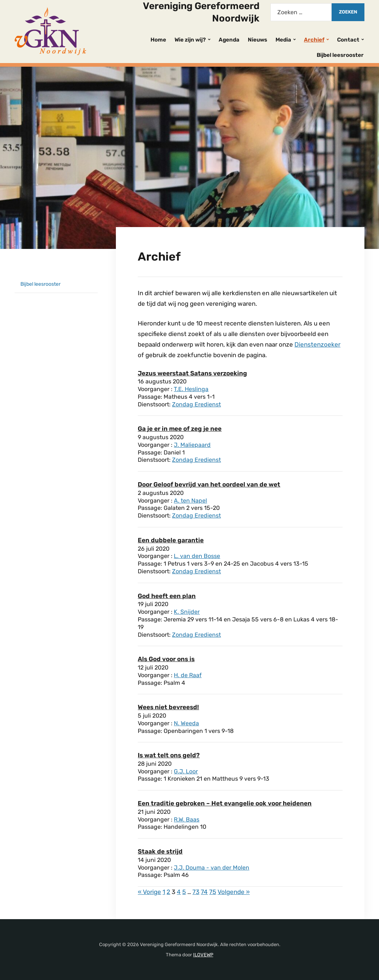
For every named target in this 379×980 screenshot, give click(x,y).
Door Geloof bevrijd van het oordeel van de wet (209, 484)
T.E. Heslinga (191, 389)
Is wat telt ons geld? (169, 755)
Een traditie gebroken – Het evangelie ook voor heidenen (225, 803)
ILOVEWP (203, 955)
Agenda (229, 40)
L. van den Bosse (197, 556)
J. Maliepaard (192, 445)
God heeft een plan (167, 596)
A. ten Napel (190, 501)
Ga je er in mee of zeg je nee (180, 429)
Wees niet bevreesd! (168, 707)
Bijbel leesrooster (340, 55)
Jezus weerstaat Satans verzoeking (192, 373)
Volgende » (234, 892)
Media (283, 40)
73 (196, 892)
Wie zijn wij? (190, 40)
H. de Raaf (188, 675)
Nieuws (257, 40)
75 (213, 892)
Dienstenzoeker (317, 344)
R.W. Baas (187, 819)
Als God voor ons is (166, 659)
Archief (314, 40)
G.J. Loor (186, 771)
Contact (348, 40)
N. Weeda (186, 723)
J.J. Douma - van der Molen (212, 868)
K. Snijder (187, 612)
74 (204, 892)
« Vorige (149, 892)
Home (158, 40)
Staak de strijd (160, 851)
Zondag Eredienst (196, 404)
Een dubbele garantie (171, 540)
